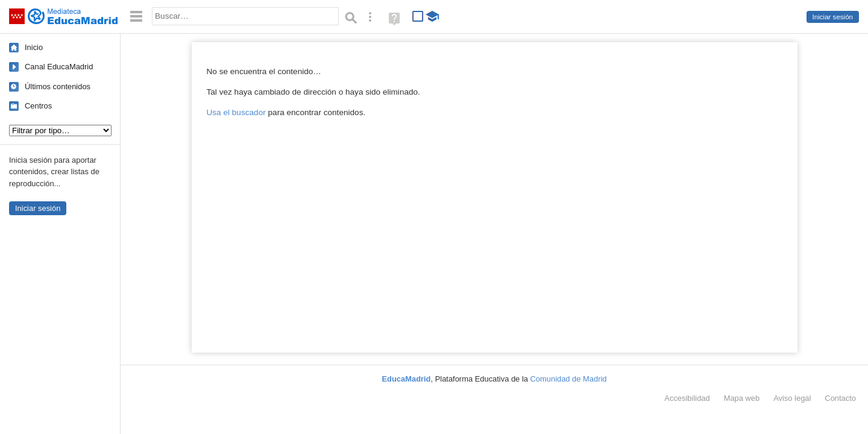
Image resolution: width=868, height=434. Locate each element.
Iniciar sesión (833, 17)
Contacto (840, 398)
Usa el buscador (236, 112)
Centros (38, 106)
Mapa (742, 398)
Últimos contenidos (58, 86)
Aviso (792, 398)
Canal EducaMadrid (59, 67)
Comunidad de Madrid (569, 379)
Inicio (34, 47)
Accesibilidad (687, 398)
